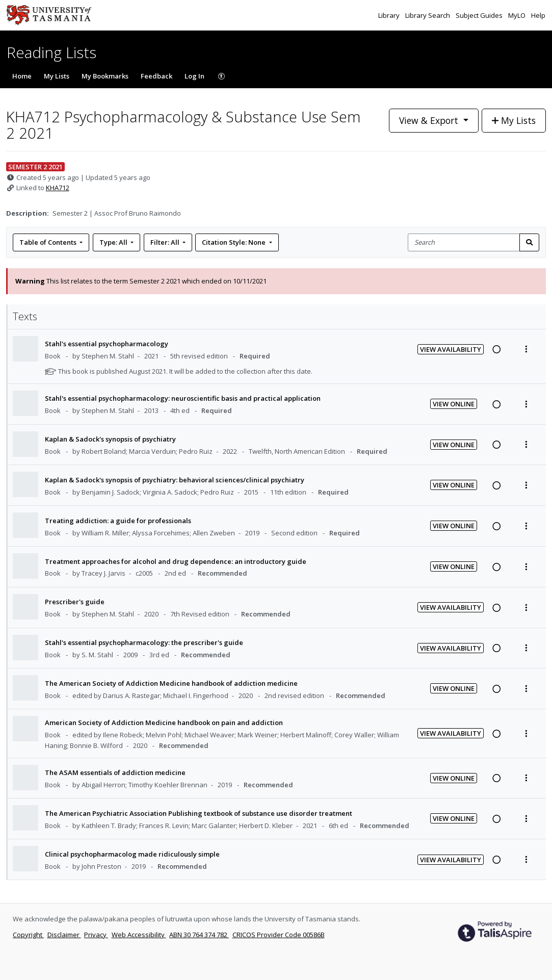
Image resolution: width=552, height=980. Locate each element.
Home (22, 76)
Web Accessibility (139, 935)
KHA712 (58, 188)
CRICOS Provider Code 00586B (279, 935)
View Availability (451, 349)
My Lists (57, 76)
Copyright (28, 935)
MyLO (518, 15)
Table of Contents (49, 242)
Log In (194, 76)
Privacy (96, 935)
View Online (454, 404)
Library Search (428, 15)
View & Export (430, 120)
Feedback (156, 76)
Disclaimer (64, 935)
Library (390, 15)
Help (538, 15)
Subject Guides (480, 15)
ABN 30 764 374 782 (199, 935)
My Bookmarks (105, 76)
